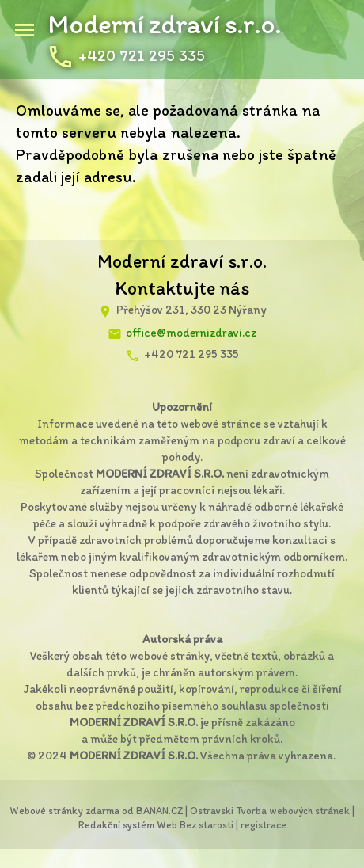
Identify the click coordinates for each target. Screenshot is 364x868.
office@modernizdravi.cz (191, 333)
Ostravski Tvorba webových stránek (270, 811)
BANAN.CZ (159, 811)
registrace (264, 825)
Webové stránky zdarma (64, 811)
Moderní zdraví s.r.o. (164, 24)
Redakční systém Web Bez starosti (156, 825)
